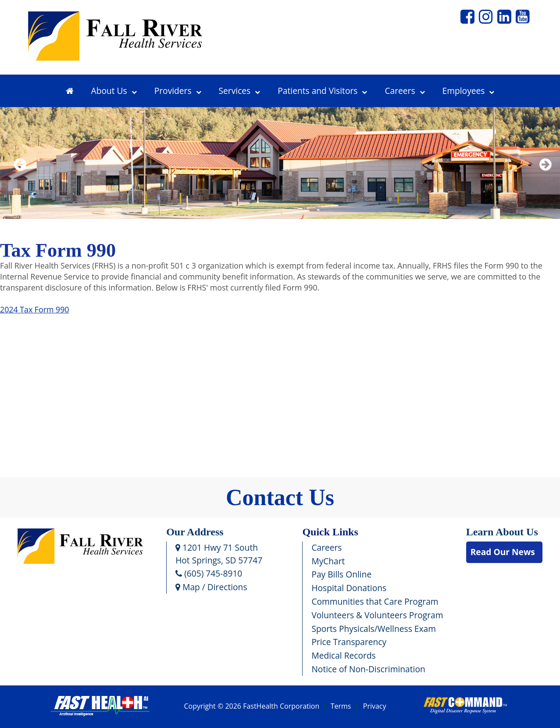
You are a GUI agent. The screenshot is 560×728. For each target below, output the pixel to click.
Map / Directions (211, 587)
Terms (341, 706)
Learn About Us (502, 532)
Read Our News (503, 552)
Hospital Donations (349, 588)
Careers (405, 91)
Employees (469, 91)
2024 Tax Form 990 (34, 309)
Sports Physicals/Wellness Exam (374, 629)
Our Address (195, 532)
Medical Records (343, 655)
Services (240, 91)
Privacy (375, 706)
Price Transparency (349, 642)
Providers (178, 91)
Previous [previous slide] (20, 176)
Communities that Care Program (375, 601)
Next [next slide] (544, 176)
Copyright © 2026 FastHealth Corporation (251, 706)
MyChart (328, 561)
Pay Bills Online (341, 574)
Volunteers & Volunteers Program (377, 615)
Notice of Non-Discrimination (368, 669)
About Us (114, 91)
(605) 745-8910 (209, 573)
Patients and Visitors (322, 91)
